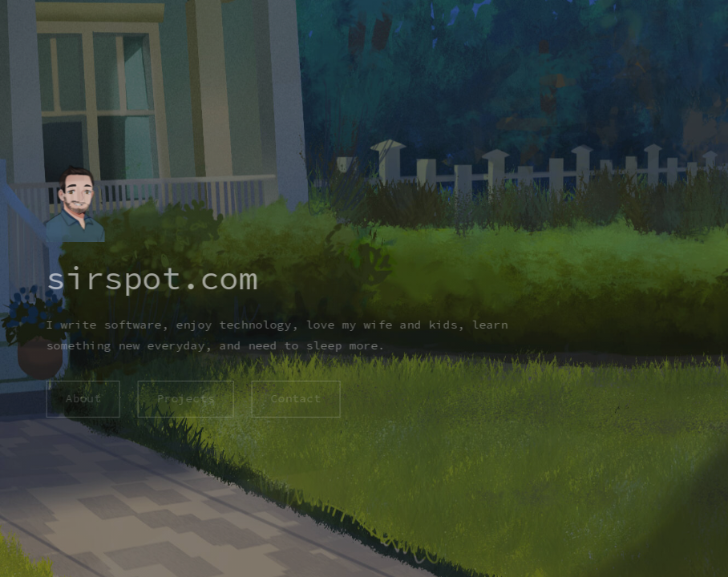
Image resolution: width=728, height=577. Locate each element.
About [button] (82, 398)
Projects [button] (185, 398)
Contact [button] (295, 398)
